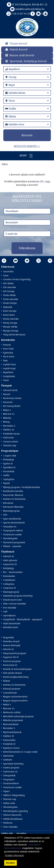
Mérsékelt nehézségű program (18, 716)
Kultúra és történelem (14, 499)
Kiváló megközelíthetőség (16, 677)
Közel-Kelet (9, 315)
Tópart (6, 791)
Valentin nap (10, 445)
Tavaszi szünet (11, 442)
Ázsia (6, 275)
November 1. (9, 426)
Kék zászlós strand (12, 673)
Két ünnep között (12, 406)
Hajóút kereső (19, 49)
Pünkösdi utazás (11, 434)
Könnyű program (12, 689)
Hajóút (6, 483)
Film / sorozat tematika (14, 604)
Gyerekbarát (9, 616)
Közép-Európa (10, 323)
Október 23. (9, 430)
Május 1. (7, 410)
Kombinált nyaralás (13, 491)
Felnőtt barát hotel (12, 600)
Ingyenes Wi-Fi (11, 657)
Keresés (27, 135)
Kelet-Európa (10, 311)
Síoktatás (8, 760)
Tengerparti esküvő (13, 530)
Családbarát (9, 580)
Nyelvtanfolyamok (12, 732)
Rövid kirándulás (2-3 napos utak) (20, 752)
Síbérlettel (8, 756)
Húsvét (7, 394)
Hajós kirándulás (12, 623)
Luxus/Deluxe (10, 693)
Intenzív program (12, 661)
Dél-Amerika (10, 287)
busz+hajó (8, 349)
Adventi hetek (10, 390)
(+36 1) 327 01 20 (18, 14)
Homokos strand (11, 641)
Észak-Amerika (11, 299)
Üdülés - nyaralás (12, 546)
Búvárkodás (9, 576)
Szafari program (11, 768)
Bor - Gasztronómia (13, 572)
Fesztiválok (9, 471)
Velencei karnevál (12, 815)
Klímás (7, 681)
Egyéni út (8, 463)
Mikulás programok (13, 720)
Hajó (5, 360)
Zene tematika (10, 827)
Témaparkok (9, 775)
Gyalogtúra (9, 479)
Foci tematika (10, 608)
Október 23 (9, 736)
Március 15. (9, 414)
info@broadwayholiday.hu (27, 9)
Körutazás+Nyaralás (13, 507)
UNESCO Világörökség (14, 795)
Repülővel (8, 372)
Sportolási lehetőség (13, 764)
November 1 (9, 728)
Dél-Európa (9, 291)
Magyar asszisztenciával (15, 697)
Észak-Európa (10, 303)
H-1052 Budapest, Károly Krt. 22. (27, 4)
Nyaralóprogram (11, 511)
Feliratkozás (27, 248)
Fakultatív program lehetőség (18, 596)
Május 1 (7, 704)
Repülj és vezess (11, 748)
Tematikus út (10, 527)
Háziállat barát (11, 627)
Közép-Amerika (11, 319)
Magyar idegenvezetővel (15, 701)
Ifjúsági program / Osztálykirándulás (22, 487)
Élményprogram (11, 592)
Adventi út (8, 556)
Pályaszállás (9, 740)
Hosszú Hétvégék (12, 645)
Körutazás (8, 503)
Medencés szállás (12, 712)
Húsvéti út (8, 649)
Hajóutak (8, 307)
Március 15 (9, 708)
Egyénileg (8, 353)
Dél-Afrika (8, 283)
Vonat (6, 380)
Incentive (21, 833)
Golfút (6, 475)
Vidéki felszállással (13, 819)
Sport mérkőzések (12, 519)
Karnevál (8, 402)
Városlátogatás (10, 538)
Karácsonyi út (10, 665)
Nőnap (6, 422)
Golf (5, 611)
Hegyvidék (8, 637)
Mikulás (7, 418)
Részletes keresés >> (27, 146)
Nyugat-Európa (11, 331)
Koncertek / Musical (13, 495)
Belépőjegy (9, 459)
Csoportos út (9, 588)
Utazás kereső (18, 43)
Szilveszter (9, 438)
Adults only (7, 833)
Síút (5, 515)
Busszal (7, 345)
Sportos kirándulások (14, 523)
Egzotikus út (9, 467)
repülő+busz (10, 364)
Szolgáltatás (9, 376)
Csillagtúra (9, 584)
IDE (42, 181)
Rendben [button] (11, 863)
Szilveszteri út (10, 772)
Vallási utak (9, 803)
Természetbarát (11, 783)
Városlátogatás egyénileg (16, 811)
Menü (27, 156)
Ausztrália (8, 271)
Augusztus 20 (10, 564)
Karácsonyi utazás (12, 398)
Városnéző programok (14, 542)
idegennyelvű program (15, 653)
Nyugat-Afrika (10, 327)
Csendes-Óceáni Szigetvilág (17, 279)
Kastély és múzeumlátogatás (17, 669)
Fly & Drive (9, 356)
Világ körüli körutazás (14, 335)
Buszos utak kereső (22, 55)
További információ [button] (14, 855)
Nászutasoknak (11, 724)
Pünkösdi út (9, 744)
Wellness (8, 823)
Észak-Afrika (9, 295)
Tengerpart (9, 779)
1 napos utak (10, 456)
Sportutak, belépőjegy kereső (28, 61)
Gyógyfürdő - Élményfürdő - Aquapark (23, 619)
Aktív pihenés (10, 560)
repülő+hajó (9, 368)
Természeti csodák (12, 534)
